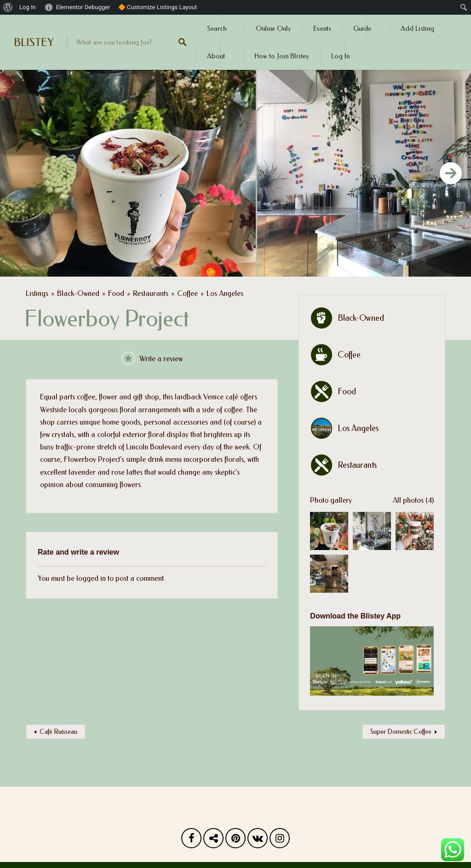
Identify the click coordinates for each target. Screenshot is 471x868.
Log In (340, 56)
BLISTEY (34, 42)
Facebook (191, 840)
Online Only (273, 28)
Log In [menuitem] (28, 7)
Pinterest (235, 840)
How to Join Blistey (282, 56)
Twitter (213, 840)
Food (116, 293)
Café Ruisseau (58, 732)
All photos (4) (413, 500)
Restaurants (151, 293)
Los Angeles (225, 293)
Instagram (280, 840)
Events (322, 28)
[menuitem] (8, 7)
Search (217, 28)
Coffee (187, 293)
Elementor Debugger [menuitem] (83, 7)
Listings (37, 293)
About (216, 56)
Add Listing (417, 28)
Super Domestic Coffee (401, 732)
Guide (362, 28)
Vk (258, 840)
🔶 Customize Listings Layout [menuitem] (158, 7)
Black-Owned (78, 293)
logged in (91, 578)
